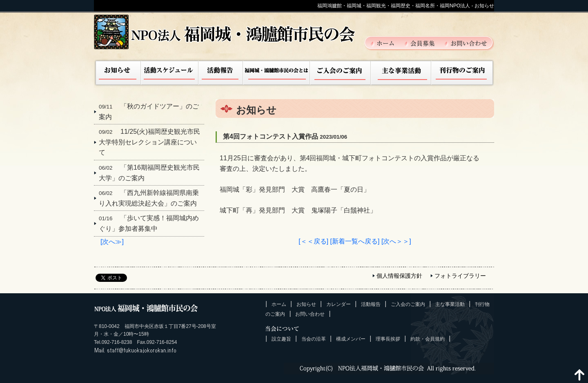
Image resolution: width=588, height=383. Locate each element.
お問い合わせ (466, 43)
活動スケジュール (170, 73)
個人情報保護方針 (399, 276)
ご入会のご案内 (341, 73)
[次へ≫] (112, 242)
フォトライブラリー (460, 276)
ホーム (387, 43)
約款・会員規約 (428, 339)
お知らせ (118, 73)
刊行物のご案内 (463, 73)
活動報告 (221, 73)
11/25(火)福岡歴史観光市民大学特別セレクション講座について (149, 142)
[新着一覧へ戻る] (355, 241)
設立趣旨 (281, 339)
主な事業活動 (401, 73)
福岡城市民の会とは (277, 73)
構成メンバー (351, 339)
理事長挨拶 (388, 339)
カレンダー (339, 304)
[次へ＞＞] (396, 241)
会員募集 (424, 43)
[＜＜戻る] (313, 241)
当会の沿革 (314, 339)
